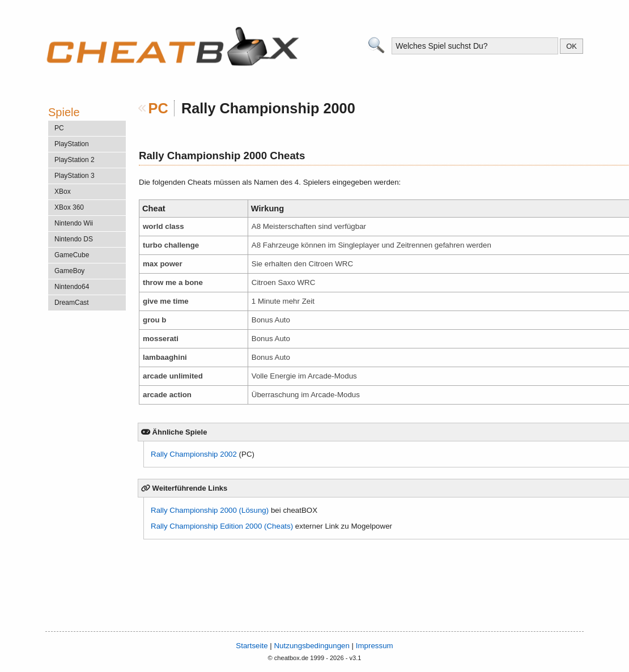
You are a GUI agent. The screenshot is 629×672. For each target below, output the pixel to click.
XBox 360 (69, 207)
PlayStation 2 (75, 160)
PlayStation (72, 144)
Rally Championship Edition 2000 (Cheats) (222, 526)
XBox (63, 192)
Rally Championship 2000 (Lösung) (210, 510)
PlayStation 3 (75, 176)
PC (158, 108)
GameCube (72, 255)
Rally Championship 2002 (194, 454)
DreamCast (72, 303)
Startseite (252, 646)
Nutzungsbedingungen (311, 646)
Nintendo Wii (74, 223)
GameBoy (69, 271)
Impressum (375, 646)
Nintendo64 (72, 287)
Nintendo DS (74, 239)
